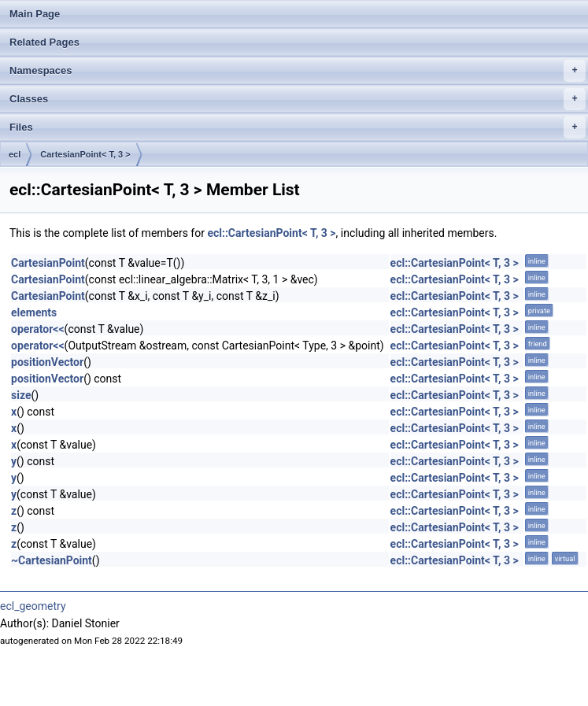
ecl (15, 154)
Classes (298, 99)
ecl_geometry (33, 606)
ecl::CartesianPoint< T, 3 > (271, 233)
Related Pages (44, 42)
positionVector (47, 362)
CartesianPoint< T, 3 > (85, 154)
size (21, 395)
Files (298, 128)
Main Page (35, 14)
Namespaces (298, 71)
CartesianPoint (48, 263)
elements (34, 312)
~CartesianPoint (52, 560)
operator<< (38, 329)
